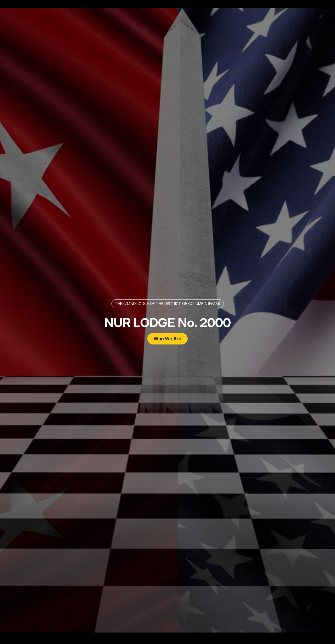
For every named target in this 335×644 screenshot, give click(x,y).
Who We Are (167, 339)
